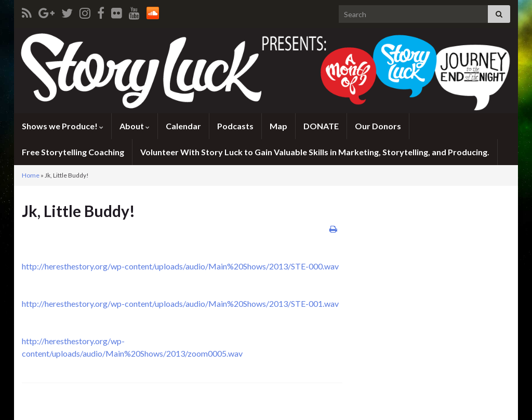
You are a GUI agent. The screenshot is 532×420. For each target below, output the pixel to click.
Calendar (183, 126)
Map (278, 126)
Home (31, 175)
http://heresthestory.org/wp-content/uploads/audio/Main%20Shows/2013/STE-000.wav (180, 266)
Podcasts (235, 126)
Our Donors (378, 126)
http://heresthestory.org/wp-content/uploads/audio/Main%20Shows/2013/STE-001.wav (180, 303)
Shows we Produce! (63, 126)
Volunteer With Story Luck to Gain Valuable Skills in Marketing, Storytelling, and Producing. (315, 152)
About (135, 126)
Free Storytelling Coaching (73, 152)
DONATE (321, 126)
